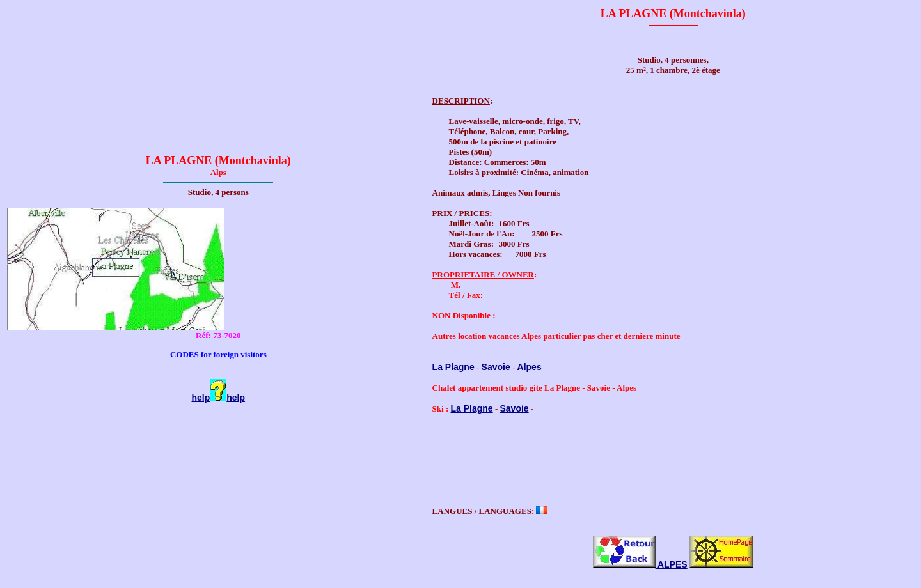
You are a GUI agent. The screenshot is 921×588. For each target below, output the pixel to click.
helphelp (219, 398)
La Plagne (453, 367)
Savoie (496, 367)
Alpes (530, 367)
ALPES (640, 566)
